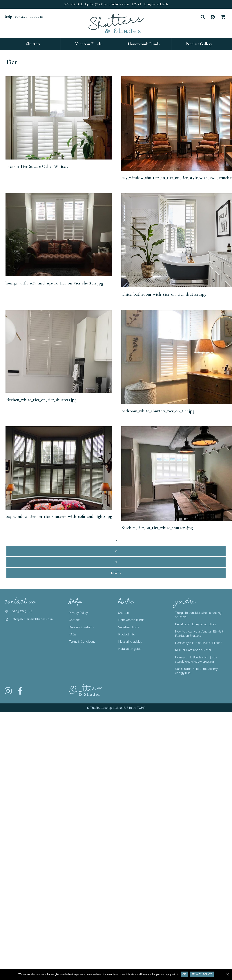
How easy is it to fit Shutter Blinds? (199, 643)
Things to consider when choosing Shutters (198, 615)
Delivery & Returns (81, 627)
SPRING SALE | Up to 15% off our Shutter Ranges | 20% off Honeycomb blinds (116, 4)
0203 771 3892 (22, 611)
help (9, 16)
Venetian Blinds (88, 44)
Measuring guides (130, 642)
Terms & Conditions (82, 642)
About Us (37, 16)
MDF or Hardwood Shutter (193, 650)
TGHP (141, 708)
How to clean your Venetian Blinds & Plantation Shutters (200, 634)
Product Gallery (199, 44)
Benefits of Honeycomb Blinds (196, 624)
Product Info (127, 634)
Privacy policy (202, 974)
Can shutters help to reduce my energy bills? (196, 671)
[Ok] (227, 974)
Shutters (33, 44)
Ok (184, 974)
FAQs (73, 634)
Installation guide (130, 649)
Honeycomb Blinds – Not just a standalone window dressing (196, 660)
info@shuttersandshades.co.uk (33, 619)
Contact (21, 16)
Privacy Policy (78, 613)
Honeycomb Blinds (144, 44)
